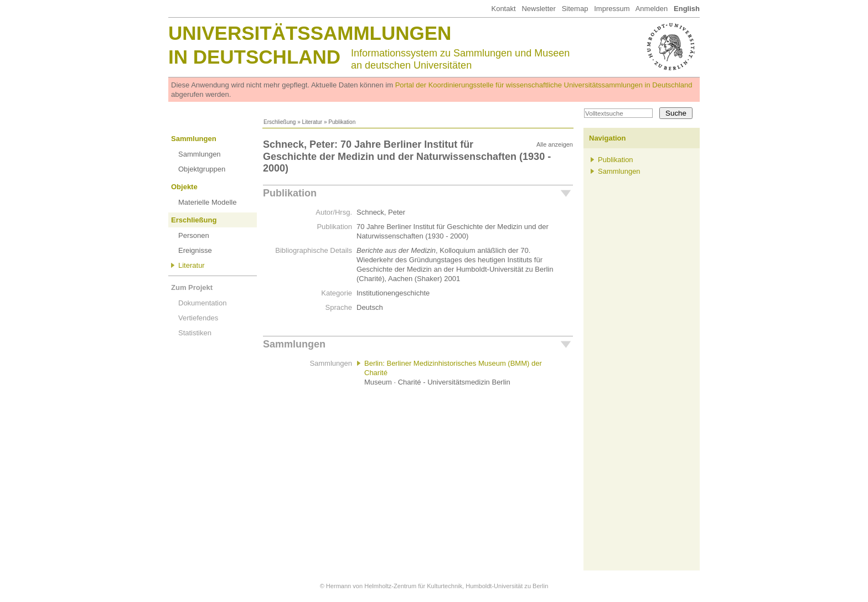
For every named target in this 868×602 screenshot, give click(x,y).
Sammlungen (194, 139)
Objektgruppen (202, 169)
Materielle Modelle (208, 202)
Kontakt (503, 9)
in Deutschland (254, 57)
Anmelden (652, 9)
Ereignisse (195, 250)
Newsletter (538, 9)
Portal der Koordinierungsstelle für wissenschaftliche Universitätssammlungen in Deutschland (544, 85)
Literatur (312, 122)
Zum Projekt (192, 287)
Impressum (612, 9)
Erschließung (280, 122)
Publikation (290, 193)
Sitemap (575, 9)
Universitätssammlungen (310, 33)
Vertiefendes (198, 318)
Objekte (184, 187)
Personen (194, 235)
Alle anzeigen (555, 144)
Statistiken (195, 333)
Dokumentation (202, 303)
